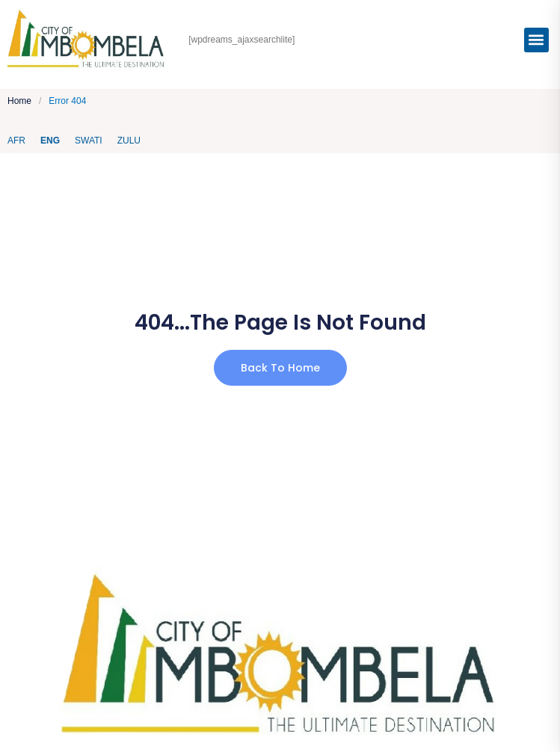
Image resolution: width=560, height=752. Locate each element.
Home (19, 101)
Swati (89, 141)
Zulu (129, 141)
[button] (536, 40)
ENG (50, 141)
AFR (16, 141)
